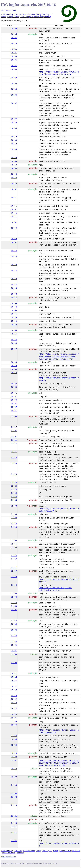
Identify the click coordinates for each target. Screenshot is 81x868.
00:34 (14, 28)
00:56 (14, 400)
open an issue (52, 863)
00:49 (14, 362)
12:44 (14, 725)
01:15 (14, 452)
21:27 (14, 827)
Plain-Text (24, 17)
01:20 (14, 474)
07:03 (14, 655)
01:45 (14, 540)
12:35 (14, 718)
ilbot (23, 863)
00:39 (14, 137)
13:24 (14, 753)
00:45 (14, 310)
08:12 (14, 673)
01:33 (14, 500)
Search (4, 17)
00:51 (14, 393)
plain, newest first (36, 17)
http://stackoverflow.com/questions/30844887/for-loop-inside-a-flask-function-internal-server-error (59, 357)
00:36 (14, 69)
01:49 (14, 577)
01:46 (14, 547)
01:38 (14, 506)
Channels (18, 15)
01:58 (14, 603)
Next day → (47, 15)
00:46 (14, 330)
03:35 (14, 645)
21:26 (14, 823)
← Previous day (7, 15)
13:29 (14, 757)
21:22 (14, 820)
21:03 (14, 785)
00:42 (14, 222)
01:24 (14, 483)
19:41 (14, 760)
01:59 (14, 606)
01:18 (14, 464)
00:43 (14, 251)
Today (39, 15)
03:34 (14, 621)
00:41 (14, 189)
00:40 (14, 161)
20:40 (14, 769)
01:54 (14, 594)
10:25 (14, 714)
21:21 (14, 816)
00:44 (14, 303)
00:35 (14, 34)
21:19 (14, 805)
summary (48, 17)
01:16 (14, 458)
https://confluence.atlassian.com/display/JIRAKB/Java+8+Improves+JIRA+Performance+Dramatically (59, 763)
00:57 (14, 404)
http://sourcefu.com (8, 11)
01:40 (14, 527)
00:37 (14, 103)
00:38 (14, 123)
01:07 (14, 427)
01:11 (14, 440)
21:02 (14, 777)
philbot (12, 863)
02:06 (14, 610)
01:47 (14, 559)
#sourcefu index (29, 15)
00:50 (14, 373)
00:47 (14, 349)
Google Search (13, 17)
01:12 (14, 444)
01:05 (14, 417)
